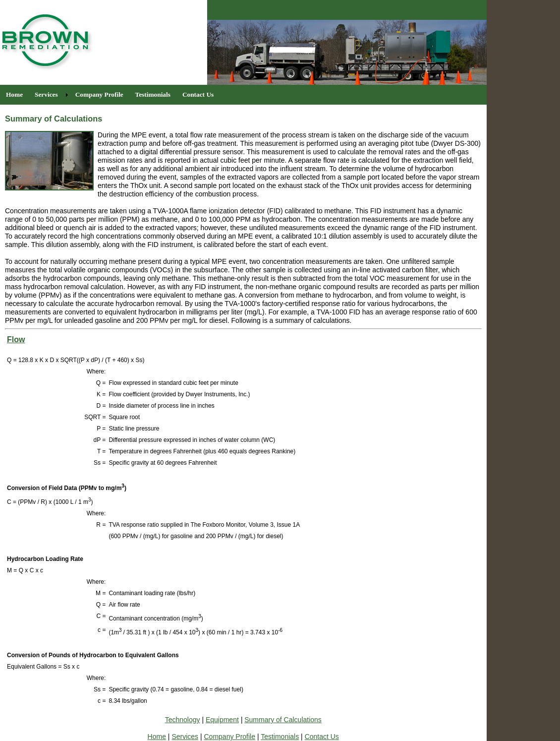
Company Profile (230, 737)
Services (185, 737)
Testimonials (280, 737)
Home (157, 737)
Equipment (222, 720)
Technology (183, 720)
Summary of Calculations (283, 720)
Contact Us (322, 737)
